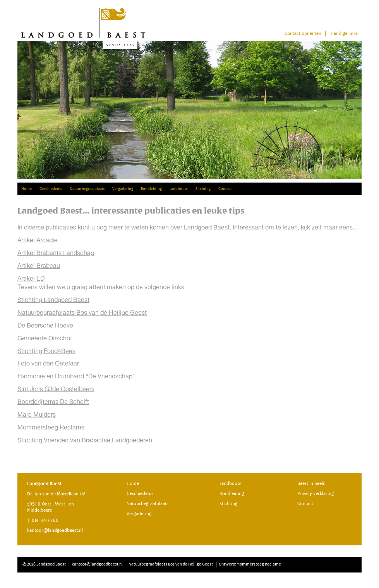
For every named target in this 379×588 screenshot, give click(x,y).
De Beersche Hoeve (45, 325)
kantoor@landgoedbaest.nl (55, 530)
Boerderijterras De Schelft (53, 402)
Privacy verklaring (316, 494)
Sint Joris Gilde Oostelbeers (56, 389)
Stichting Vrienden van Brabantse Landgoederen (85, 440)
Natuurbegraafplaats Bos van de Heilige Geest (82, 313)
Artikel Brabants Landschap (56, 253)
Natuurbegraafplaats (87, 189)
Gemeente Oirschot (45, 338)
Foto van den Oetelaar (48, 363)
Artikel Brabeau (39, 266)
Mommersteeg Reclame (51, 427)
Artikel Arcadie (38, 240)
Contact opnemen (303, 34)
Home (27, 189)
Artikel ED (31, 278)
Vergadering (123, 189)
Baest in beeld (311, 484)
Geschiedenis (51, 189)
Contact (225, 189)
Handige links (344, 34)
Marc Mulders (37, 415)
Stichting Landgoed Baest (53, 300)
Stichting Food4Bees (46, 351)
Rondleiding (151, 189)
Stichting (203, 189)
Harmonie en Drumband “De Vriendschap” (76, 376)
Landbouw (179, 189)
